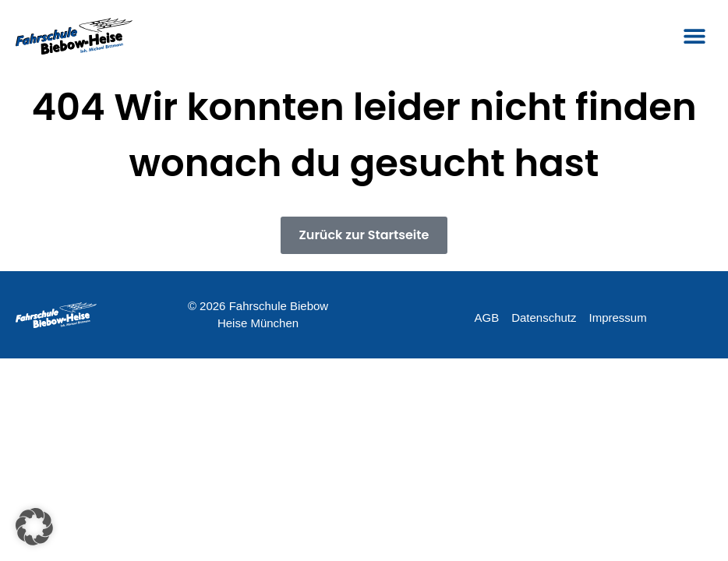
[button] (695, 36)
